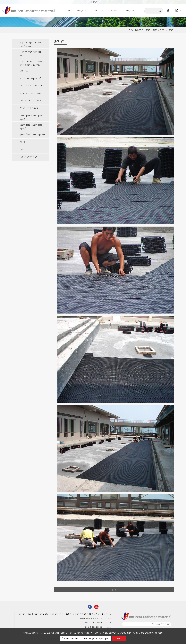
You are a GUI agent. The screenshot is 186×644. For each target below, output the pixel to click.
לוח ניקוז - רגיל (155, 30)
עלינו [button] (80, 10)
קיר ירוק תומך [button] (29, 157)
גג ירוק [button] (24, 71)
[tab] (31, 44)
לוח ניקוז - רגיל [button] (29, 108)
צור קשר (131, 10)
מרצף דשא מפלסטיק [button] (33, 134)
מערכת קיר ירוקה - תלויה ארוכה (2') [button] (32, 63)
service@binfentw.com (92, 618)
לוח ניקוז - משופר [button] (31, 100)
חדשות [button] (113, 10)
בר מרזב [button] (25, 149)
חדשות (139, 30)
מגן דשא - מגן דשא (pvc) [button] (31, 127)
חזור (114, 590)
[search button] (159, 12)
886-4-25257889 (93, 623)
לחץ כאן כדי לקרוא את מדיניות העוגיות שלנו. (85, 638)
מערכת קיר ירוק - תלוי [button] (31, 54)
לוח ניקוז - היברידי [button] (31, 78)
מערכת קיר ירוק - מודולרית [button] (31, 44)
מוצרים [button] (96, 10)
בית (70, 10)
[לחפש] (154, 11)
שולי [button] (23, 142)
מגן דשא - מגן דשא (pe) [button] (31, 117)
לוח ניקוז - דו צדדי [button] (31, 93)
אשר (118, 638)
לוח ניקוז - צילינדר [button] (31, 86)
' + (104, 623)
